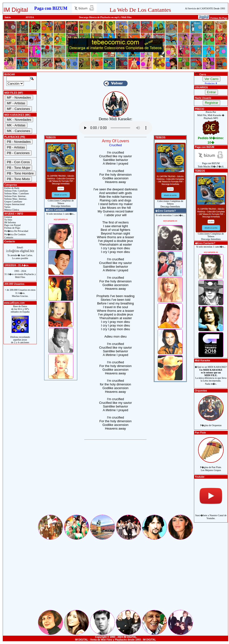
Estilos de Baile (12, 188)
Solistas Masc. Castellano (16, 193)
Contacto (8, 237)
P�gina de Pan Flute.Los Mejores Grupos (211, 466)
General (8, 217)
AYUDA (30, 17)
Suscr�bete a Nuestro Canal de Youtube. (211, 514)
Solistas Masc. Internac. (15, 199)
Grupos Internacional (14, 204)
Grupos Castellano (13, 202)
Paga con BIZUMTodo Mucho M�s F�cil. (211, 164)
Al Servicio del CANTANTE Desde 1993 (205, 8)
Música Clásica (11, 210)
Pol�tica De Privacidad (16, 231)
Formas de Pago (12, 228)
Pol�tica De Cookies (15, 234)
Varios (7, 207)
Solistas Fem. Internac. (15, 196)
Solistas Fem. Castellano (16, 191)
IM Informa (10, 222)
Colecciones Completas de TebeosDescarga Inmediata (61, 202)
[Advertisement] (115, 480)
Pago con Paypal (12, 225)
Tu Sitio (8, 220)
